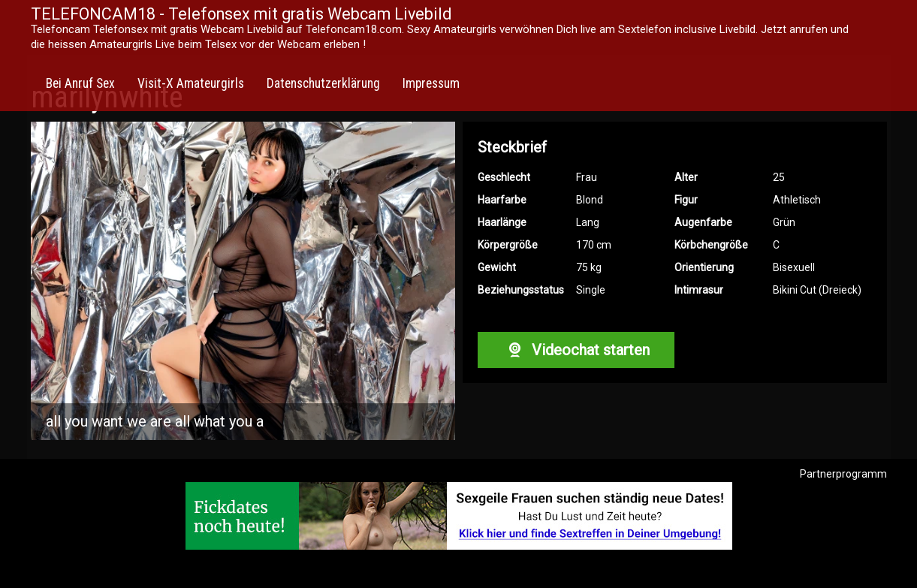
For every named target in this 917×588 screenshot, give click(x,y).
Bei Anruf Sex (80, 83)
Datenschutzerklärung (323, 83)
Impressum (431, 83)
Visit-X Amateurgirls (191, 83)
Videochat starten (576, 350)
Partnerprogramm (843, 474)
